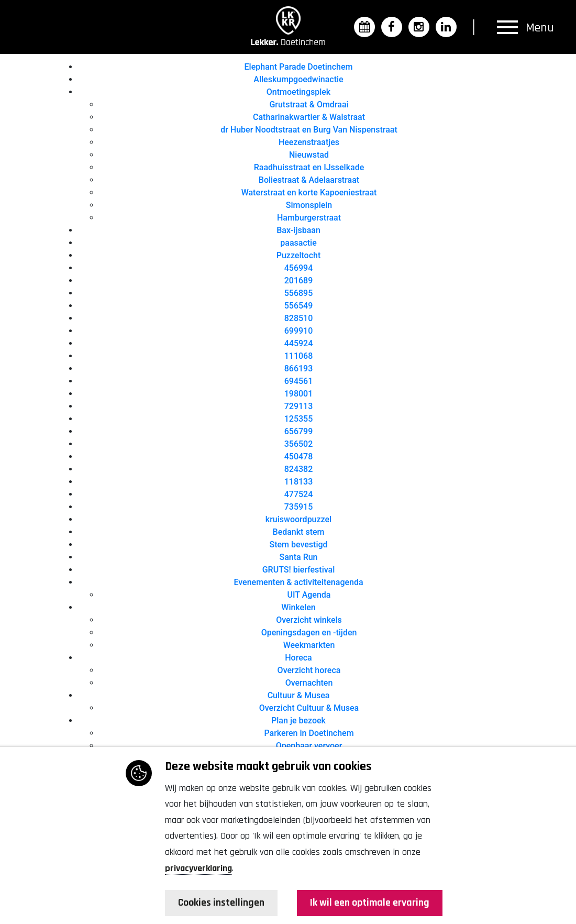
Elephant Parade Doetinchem (299, 67)
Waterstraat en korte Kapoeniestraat (309, 192)
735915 (299, 507)
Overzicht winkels (309, 620)
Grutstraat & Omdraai (309, 104)
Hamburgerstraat (309, 218)
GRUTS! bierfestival (299, 570)
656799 (299, 431)
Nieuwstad (309, 155)
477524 (299, 494)
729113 (299, 406)
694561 (299, 381)
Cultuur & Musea (299, 695)
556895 (299, 293)
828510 (299, 318)
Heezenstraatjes (309, 142)
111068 (299, 356)
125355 (299, 419)
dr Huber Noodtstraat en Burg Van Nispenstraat (309, 130)
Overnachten (309, 683)
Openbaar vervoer (309, 746)
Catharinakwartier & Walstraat (309, 117)
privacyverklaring (198, 868)
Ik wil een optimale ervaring (369, 903)
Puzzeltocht (299, 255)
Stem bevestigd (298, 544)
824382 (299, 469)
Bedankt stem (299, 532)
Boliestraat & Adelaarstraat (309, 180)
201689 (299, 280)
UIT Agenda (309, 595)
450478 (299, 456)
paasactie (298, 243)
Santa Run (298, 557)
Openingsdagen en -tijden (309, 632)
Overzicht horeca (309, 670)
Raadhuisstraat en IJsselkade (309, 167)
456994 (299, 268)
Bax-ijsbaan (298, 230)
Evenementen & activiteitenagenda (298, 582)
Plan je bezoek (298, 720)
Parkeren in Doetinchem (309, 733)
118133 (299, 482)
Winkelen (298, 607)
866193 (299, 368)
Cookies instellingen (222, 903)
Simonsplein (309, 205)
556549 (299, 306)
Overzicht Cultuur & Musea (309, 708)
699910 (299, 331)
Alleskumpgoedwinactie (298, 79)
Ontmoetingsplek (298, 92)
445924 (299, 343)
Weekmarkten (309, 645)
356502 (299, 444)
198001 (299, 394)
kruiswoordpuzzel (298, 519)
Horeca (298, 658)
